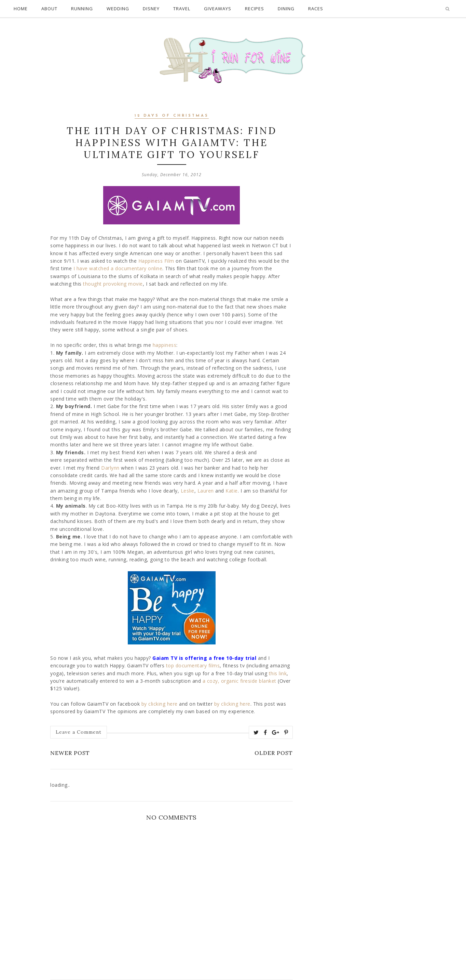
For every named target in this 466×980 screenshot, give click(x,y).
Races (316, 9)
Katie (232, 491)
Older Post (274, 753)
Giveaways (218, 9)
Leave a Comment (79, 732)
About (49, 9)
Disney (151, 9)
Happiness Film (156, 261)
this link (278, 673)
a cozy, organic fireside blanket (239, 681)
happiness (165, 345)
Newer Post (70, 753)
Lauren (206, 491)
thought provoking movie (113, 284)
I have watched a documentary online (118, 268)
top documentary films (193, 665)
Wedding (118, 9)
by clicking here (160, 704)
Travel (182, 9)
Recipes (255, 9)
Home (21, 9)
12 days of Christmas (172, 116)
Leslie (188, 491)
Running (82, 9)
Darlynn (110, 468)
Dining (286, 9)
